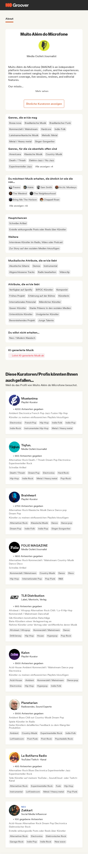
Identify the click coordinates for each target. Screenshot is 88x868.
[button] (44, 167)
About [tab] (9, 19)
